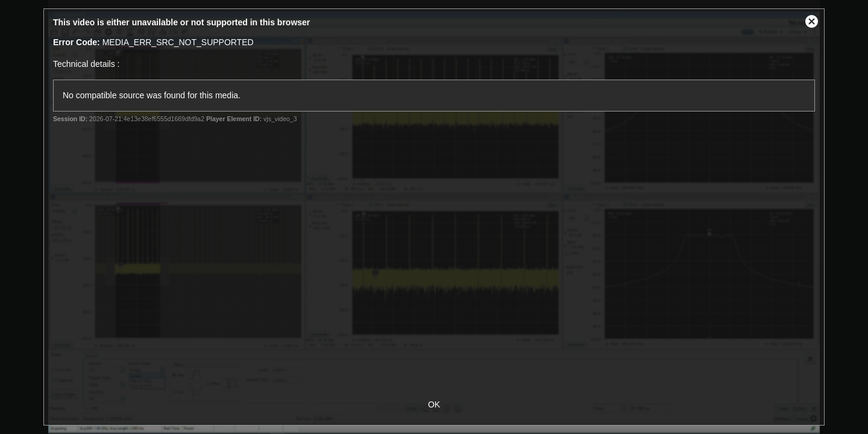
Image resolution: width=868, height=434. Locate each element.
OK (434, 404)
